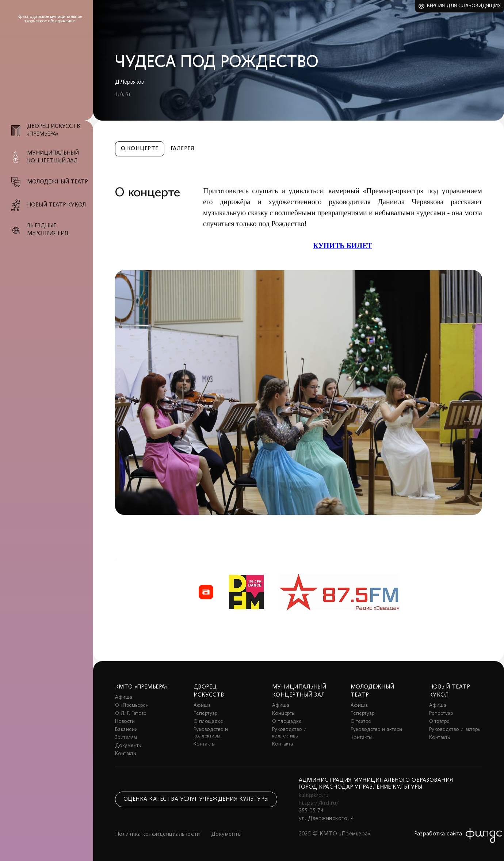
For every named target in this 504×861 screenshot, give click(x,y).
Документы (128, 746)
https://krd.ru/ (319, 803)
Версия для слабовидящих (464, 6)
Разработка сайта (438, 834)
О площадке (208, 722)
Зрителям (126, 738)
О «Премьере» (131, 706)
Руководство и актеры (376, 730)
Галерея (182, 149)
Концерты (283, 714)
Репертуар (206, 714)
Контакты (126, 754)
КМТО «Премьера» (141, 687)
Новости (125, 722)
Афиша (124, 697)
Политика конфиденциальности (158, 834)
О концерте (140, 149)
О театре (361, 722)
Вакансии (126, 730)
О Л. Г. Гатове (131, 714)
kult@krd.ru (314, 796)
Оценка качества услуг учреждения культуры (196, 799)
